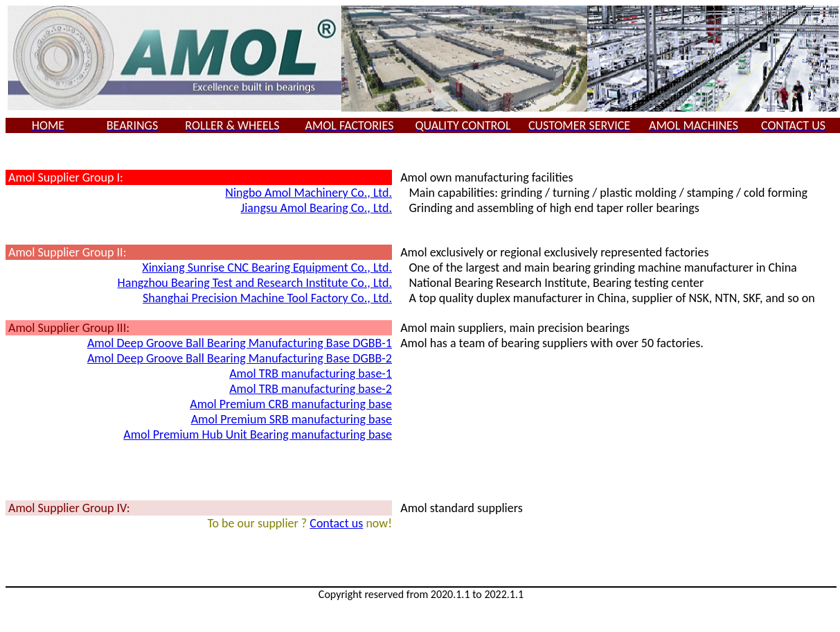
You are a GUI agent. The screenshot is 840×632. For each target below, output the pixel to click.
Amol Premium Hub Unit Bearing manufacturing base (258, 434)
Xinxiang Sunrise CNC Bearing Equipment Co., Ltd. (267, 267)
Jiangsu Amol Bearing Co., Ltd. (316, 208)
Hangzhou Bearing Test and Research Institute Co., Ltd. (255, 283)
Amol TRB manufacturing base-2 (311, 389)
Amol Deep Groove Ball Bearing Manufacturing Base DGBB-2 (240, 358)
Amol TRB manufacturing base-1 (311, 374)
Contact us (336, 523)
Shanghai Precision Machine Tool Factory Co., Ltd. (267, 298)
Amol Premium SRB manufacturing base (292, 419)
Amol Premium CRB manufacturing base (291, 404)
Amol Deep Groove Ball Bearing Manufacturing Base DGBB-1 (240, 343)
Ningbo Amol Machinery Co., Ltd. (309, 193)
